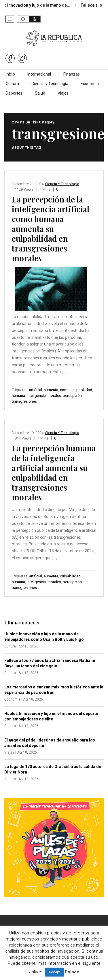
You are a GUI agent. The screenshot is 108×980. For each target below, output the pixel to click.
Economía (90, 84)
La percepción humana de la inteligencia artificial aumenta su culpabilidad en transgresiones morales (54, 473)
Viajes (63, 93)
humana (18, 396)
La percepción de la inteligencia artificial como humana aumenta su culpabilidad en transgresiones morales (51, 229)
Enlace (72, 972)
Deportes (14, 93)
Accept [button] (54, 972)
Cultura (12, 84)
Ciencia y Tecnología (50, 84)
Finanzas (72, 74)
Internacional (39, 74)
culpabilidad (82, 390)
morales (54, 396)
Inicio (10, 74)
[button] (10, 19)
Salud (40, 93)
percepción (72, 396)
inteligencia (36, 396)
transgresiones (24, 401)
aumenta (51, 390)
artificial (36, 390)
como (65, 390)
